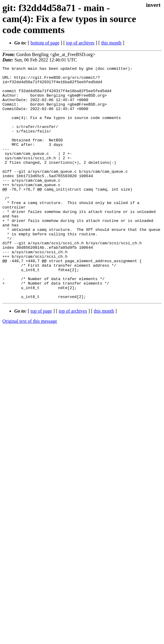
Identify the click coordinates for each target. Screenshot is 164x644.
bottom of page (45, 43)
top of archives (80, 43)
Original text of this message (30, 368)
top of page (41, 357)
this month (111, 43)
